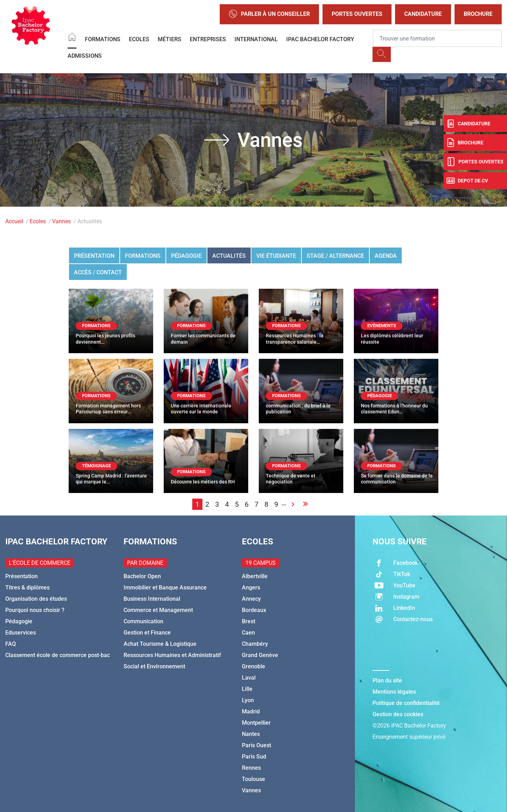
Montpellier (256, 723)
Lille (247, 689)
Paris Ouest (256, 745)
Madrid (251, 711)
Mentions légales (394, 692)
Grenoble (254, 666)
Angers (251, 588)
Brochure (478, 14)
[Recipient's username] (437, 38)
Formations (103, 39)
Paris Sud (254, 757)
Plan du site (387, 680)
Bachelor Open (142, 576)
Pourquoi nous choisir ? (35, 610)
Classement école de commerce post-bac (58, 655)
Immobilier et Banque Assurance (165, 588)
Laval (249, 678)
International (256, 39)
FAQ (11, 644)
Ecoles (139, 39)
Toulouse (254, 779)
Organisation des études (36, 599)
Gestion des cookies (398, 714)
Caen (248, 633)
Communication (143, 621)
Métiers (170, 39)
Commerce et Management (158, 610)
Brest (249, 621)
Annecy (251, 599)
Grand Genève (260, 655)
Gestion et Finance (147, 633)
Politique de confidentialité (406, 703)
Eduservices (21, 633)
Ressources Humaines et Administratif (172, 655)
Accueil (14, 221)
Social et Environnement (154, 666)
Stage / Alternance (335, 256)
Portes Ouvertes (357, 14)
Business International (152, 599)
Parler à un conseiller (269, 14)
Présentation (94, 256)
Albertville (255, 576)
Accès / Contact (98, 272)
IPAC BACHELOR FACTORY (320, 39)
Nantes (251, 734)
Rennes (251, 768)
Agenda (386, 256)
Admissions (85, 56)
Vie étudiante (276, 256)
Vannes (61, 221)
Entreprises (208, 39)
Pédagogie (186, 256)
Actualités (229, 256)
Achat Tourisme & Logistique (160, 644)
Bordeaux (254, 610)
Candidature (423, 14)
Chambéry (255, 644)
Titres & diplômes (27, 588)
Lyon (248, 700)
